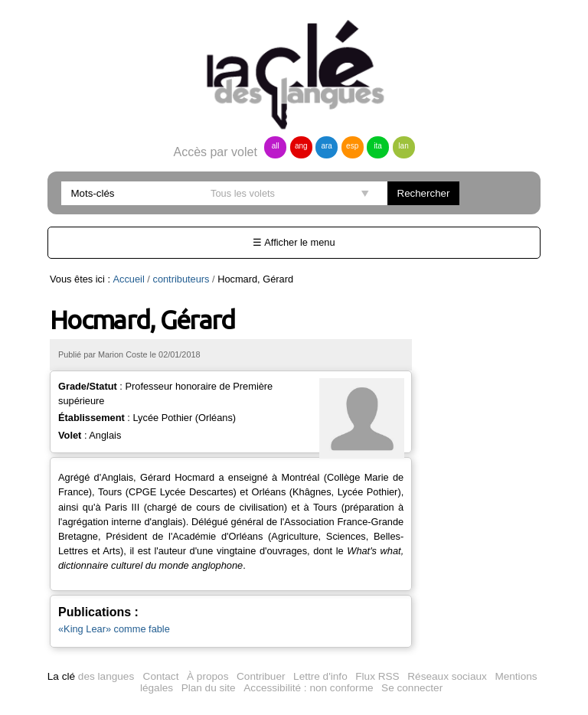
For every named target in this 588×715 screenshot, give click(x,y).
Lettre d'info (320, 676)
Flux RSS (377, 676)
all (276, 146)
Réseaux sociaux (447, 676)
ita (378, 146)
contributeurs (181, 279)
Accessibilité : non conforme (308, 688)
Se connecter (412, 688)
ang (301, 146)
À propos (207, 676)
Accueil (129, 279)
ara (326, 146)
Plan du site (209, 688)
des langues (91, 676)
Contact (161, 676)
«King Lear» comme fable (114, 629)
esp (352, 146)
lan (403, 146)
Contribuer (261, 676)
